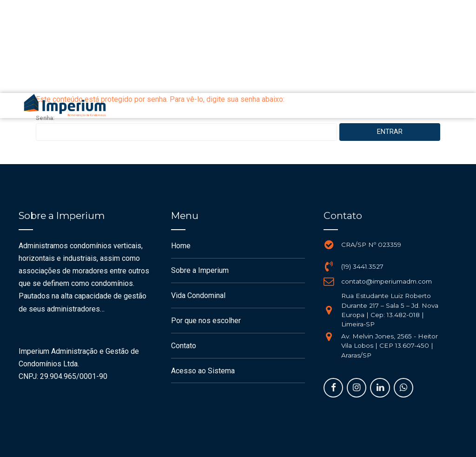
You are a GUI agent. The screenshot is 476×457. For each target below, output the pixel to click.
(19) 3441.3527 (362, 266)
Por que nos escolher (206, 321)
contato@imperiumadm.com (387, 281)
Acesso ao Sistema (203, 371)
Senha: (186, 128)
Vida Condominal (198, 295)
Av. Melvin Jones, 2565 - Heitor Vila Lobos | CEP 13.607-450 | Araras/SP (390, 346)
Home (181, 246)
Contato (184, 346)
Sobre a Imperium (200, 270)
